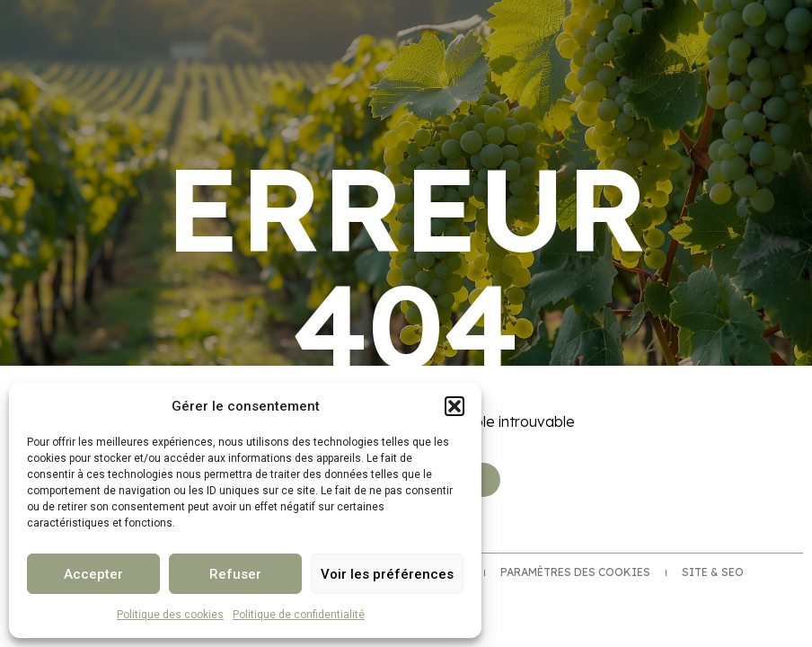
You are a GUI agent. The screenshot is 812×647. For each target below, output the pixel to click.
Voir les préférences (387, 574)
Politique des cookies (170, 615)
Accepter (93, 574)
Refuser (235, 574)
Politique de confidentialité (299, 615)
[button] (455, 406)
